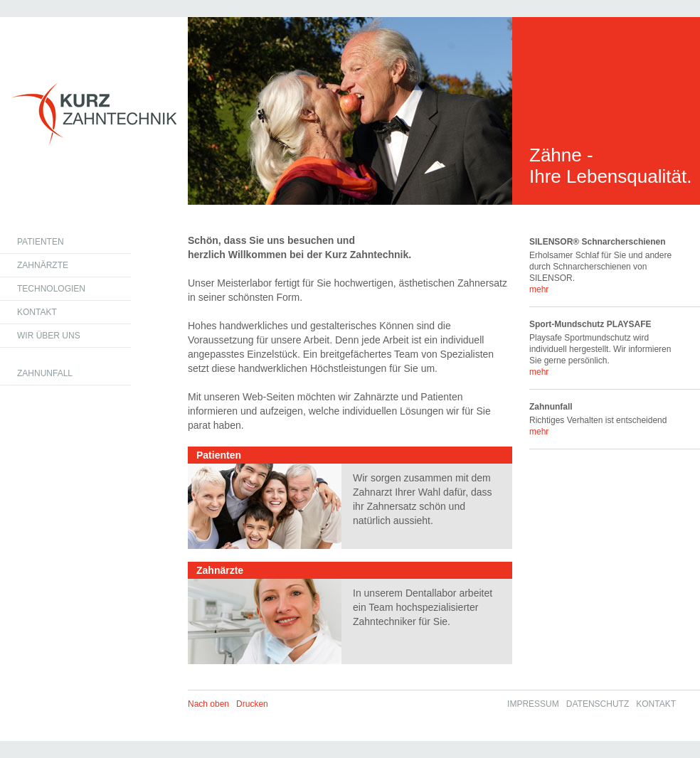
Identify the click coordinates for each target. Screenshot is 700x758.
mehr (539, 289)
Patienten (41, 242)
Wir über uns (49, 336)
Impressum (533, 704)
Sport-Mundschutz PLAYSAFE (590, 324)
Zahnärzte (43, 265)
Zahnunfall (45, 373)
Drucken (252, 704)
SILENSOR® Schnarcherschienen (598, 242)
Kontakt (37, 312)
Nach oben (208, 704)
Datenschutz (598, 704)
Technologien (51, 289)
